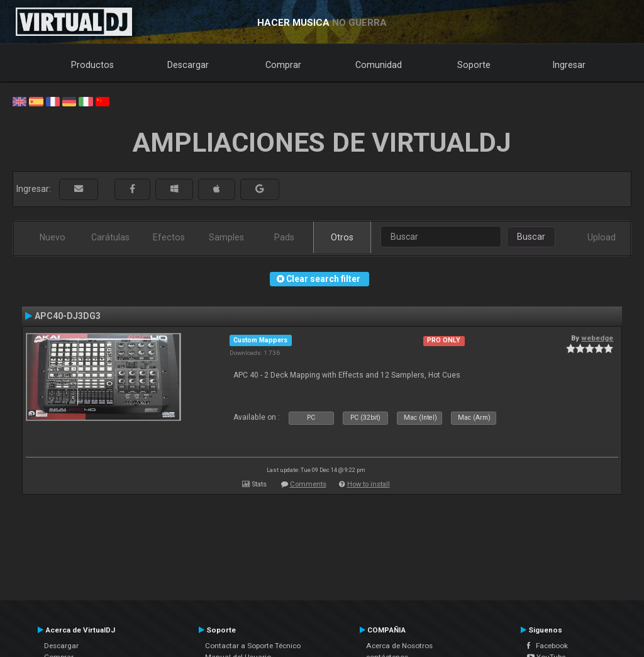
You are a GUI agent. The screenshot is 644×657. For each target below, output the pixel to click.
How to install (369, 484)
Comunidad (379, 65)
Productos (92, 65)
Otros (342, 237)
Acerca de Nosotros (399, 646)
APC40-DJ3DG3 (68, 316)
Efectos (169, 237)
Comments (308, 484)
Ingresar (569, 65)
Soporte (474, 65)
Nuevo (53, 237)
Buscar (531, 237)
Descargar (188, 65)
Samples (226, 237)
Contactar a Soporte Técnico (253, 646)
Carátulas (110, 237)
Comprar (283, 65)
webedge (597, 338)
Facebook (547, 646)
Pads (284, 237)
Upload (602, 237)
